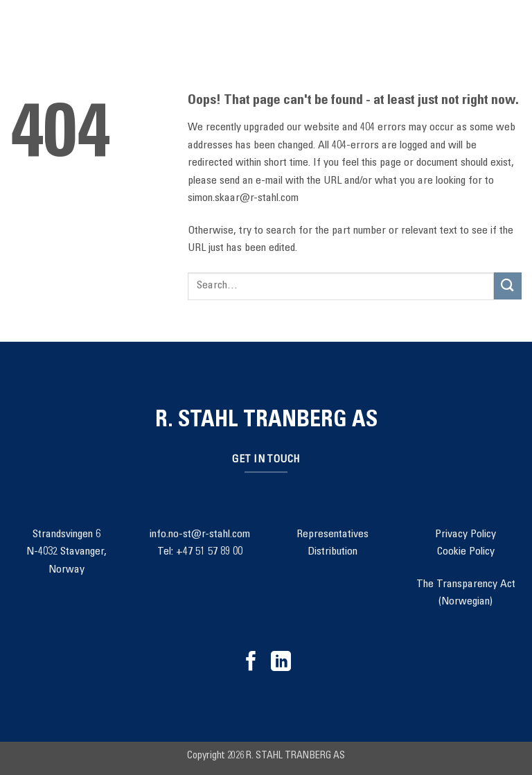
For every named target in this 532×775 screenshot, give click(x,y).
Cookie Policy (466, 552)
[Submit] (508, 286)
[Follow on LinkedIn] (281, 663)
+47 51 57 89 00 (209, 552)
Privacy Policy (465, 534)
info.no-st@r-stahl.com (200, 534)
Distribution (332, 552)
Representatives (332, 534)
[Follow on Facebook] (251, 663)
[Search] (49, 35)
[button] (19, 34)
